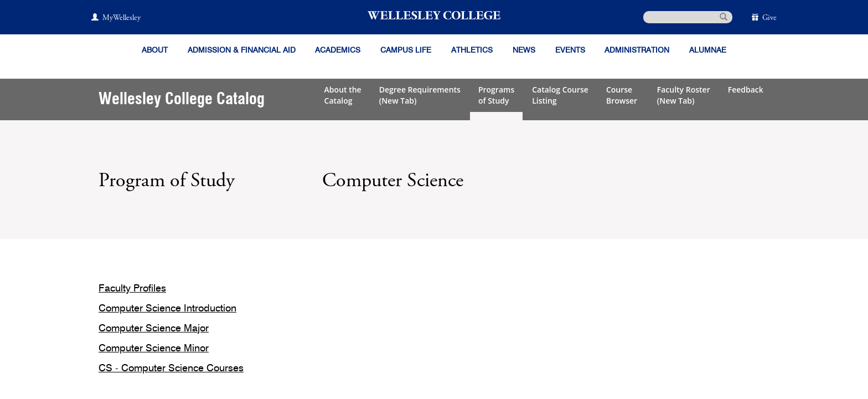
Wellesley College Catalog (182, 99)
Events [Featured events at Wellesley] (570, 50)
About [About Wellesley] (155, 50)
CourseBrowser (623, 95)
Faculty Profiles (132, 289)
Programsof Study (496, 95)
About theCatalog (343, 95)
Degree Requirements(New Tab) (420, 95)
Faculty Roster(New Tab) (684, 95)
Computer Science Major (154, 329)
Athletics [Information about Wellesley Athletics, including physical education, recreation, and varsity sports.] (472, 50)
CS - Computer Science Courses (171, 369)
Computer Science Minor (154, 349)
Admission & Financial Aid (242, 50)
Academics (338, 50)
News (524, 50)
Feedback (746, 89)
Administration (637, 50)
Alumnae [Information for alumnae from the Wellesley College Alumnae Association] (708, 50)
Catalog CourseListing (560, 95)
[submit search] (724, 16)
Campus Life (406, 50)
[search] (688, 17)
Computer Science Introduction (167, 309)
